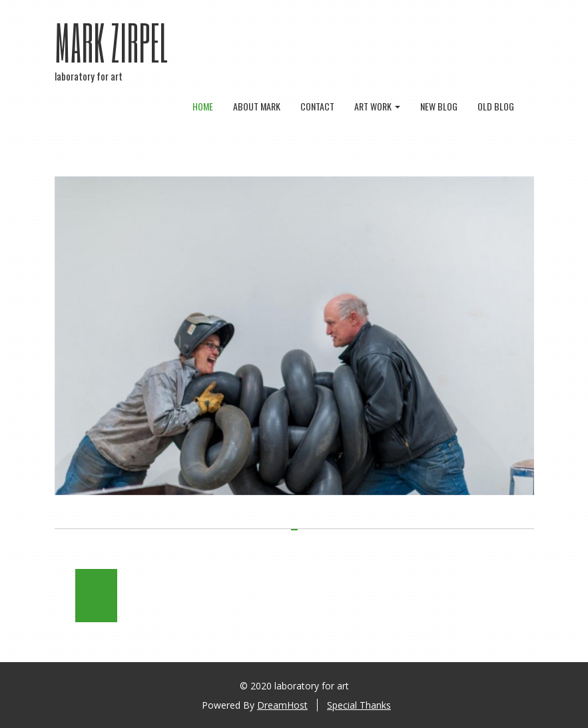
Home (203, 106)
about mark (257, 106)
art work (377, 106)
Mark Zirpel (112, 42)
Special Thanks (359, 705)
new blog (439, 106)
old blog (496, 106)
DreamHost (282, 705)
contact (317, 106)
